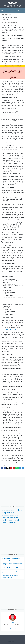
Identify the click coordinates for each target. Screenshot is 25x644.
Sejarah (16, 520)
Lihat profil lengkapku (13, 628)
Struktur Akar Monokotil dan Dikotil (11, 568)
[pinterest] (12, 468)
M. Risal (13, 622)
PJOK (3, 520)
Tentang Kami (5, 637)
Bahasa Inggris (14, 510)
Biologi (4, 513)
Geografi (4, 518)
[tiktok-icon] (17, 6)
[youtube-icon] (14, 6)
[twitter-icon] (8, 6)
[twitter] (8, 468)
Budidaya (13, 513)
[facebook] (4, 468)
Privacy (20, 637)
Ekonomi (12, 515)
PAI (22, 518)
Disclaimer (15, 637)
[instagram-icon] (11, 6)
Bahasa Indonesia (6, 510)
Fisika (17, 515)
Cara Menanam (5, 515)
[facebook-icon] (5, 6)
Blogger (8, 513)
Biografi (21, 510)
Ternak (16, 523)
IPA (8, 518)
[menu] (3, 11)
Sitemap (12, 639)
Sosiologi (11, 523)
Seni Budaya (5, 523)
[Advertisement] (12, 491)
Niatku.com (14, 642)
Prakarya (11, 520)
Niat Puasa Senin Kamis (10, 330)
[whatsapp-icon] (20, 6)
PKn (7, 520)
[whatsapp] (17, 468)
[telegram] (21, 468)
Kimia (11, 518)
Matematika (17, 518)
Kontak (10, 637)
